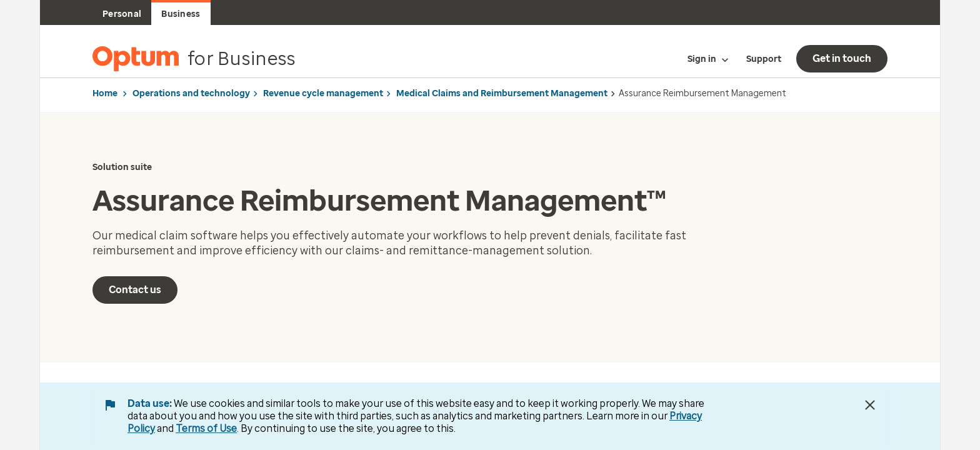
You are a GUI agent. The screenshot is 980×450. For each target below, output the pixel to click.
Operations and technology (191, 93)
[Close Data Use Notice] (870, 405)
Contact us (135, 290)
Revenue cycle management (323, 93)
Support (764, 59)
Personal (122, 14)
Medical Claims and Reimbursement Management (502, 93)
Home (105, 93)
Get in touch (842, 58)
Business (181, 14)
